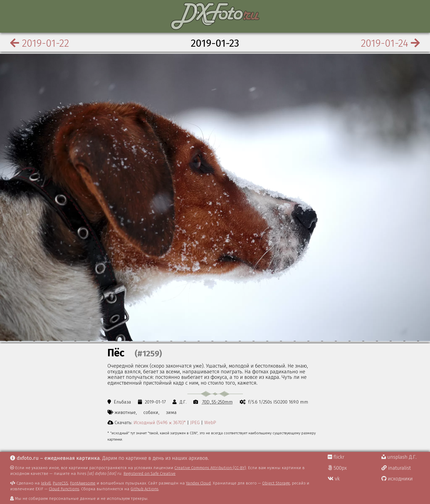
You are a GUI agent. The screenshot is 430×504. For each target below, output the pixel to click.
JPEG (195, 422)
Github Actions (145, 489)
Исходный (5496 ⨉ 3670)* (160, 422)
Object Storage (276, 483)
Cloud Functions (64, 489)
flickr (336, 457)
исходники (397, 479)
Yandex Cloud (198, 483)
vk (334, 479)
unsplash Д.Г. (399, 457)
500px (337, 468)
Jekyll (46, 483)
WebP (210, 422)
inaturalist (396, 468)
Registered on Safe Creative (149, 474)
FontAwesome (83, 483)
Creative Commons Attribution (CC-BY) (210, 468)
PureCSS (60, 483)
